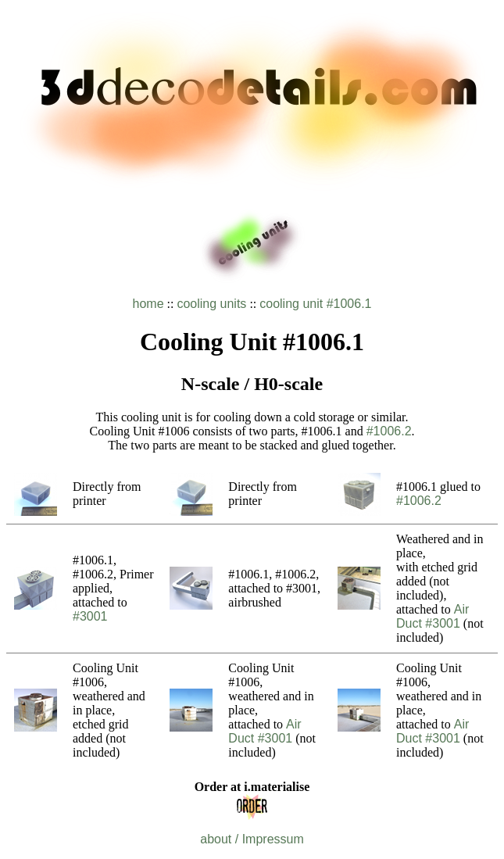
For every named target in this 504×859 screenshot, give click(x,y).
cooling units (211, 304)
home (148, 304)
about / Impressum (252, 839)
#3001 (90, 616)
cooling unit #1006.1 (315, 304)
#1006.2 (389, 431)
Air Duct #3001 (433, 616)
